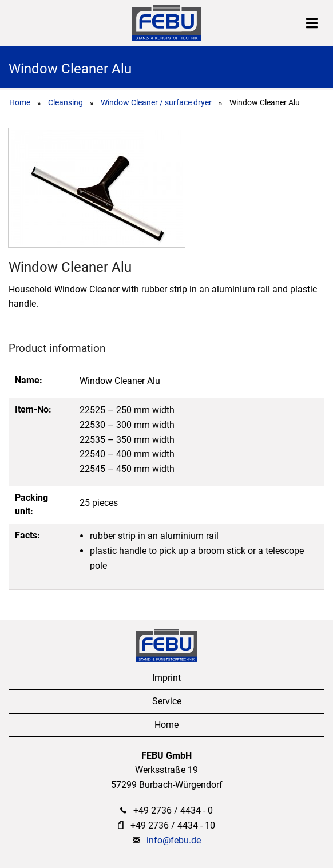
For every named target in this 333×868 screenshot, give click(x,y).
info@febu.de (174, 840)
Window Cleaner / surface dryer (156, 102)
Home (20, 102)
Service (167, 701)
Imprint (166, 678)
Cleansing (66, 102)
